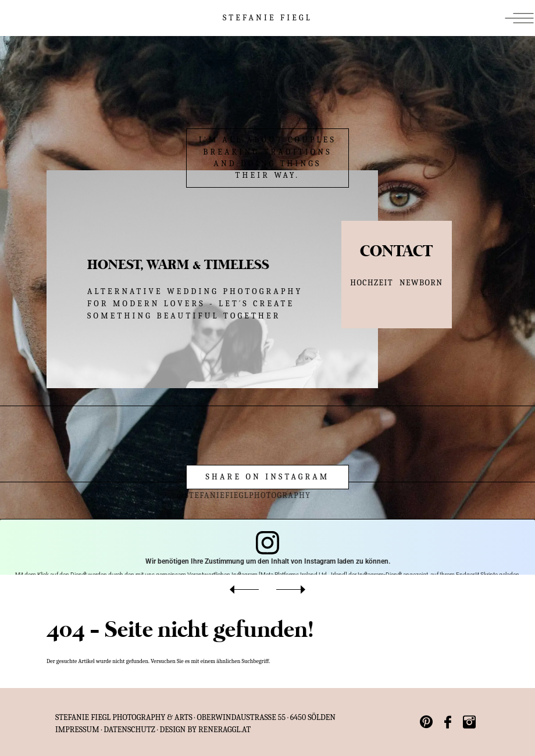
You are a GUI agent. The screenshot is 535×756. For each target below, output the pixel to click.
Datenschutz (129, 730)
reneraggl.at (224, 730)
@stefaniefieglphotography (225, 495)
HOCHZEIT (372, 283)
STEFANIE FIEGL (267, 18)
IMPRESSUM (77, 730)
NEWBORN (421, 283)
